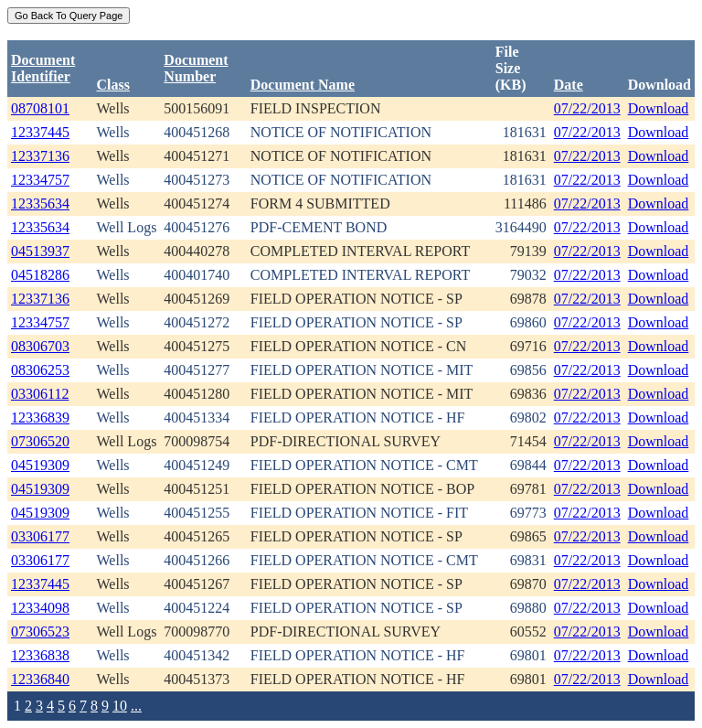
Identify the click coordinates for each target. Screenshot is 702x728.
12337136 (40, 156)
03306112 (40, 394)
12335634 (40, 203)
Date (569, 85)
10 (120, 706)
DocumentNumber (196, 68)
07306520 (40, 441)
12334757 (40, 180)
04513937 (40, 251)
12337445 (40, 132)
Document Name (303, 85)
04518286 (40, 275)
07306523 (40, 632)
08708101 (40, 108)
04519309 (40, 465)
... (136, 706)
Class (113, 85)
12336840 (40, 679)
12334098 (40, 608)
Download (659, 108)
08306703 (40, 346)
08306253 (40, 370)
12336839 (40, 418)
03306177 (40, 536)
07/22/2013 (587, 108)
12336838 (40, 655)
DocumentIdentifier (43, 68)
